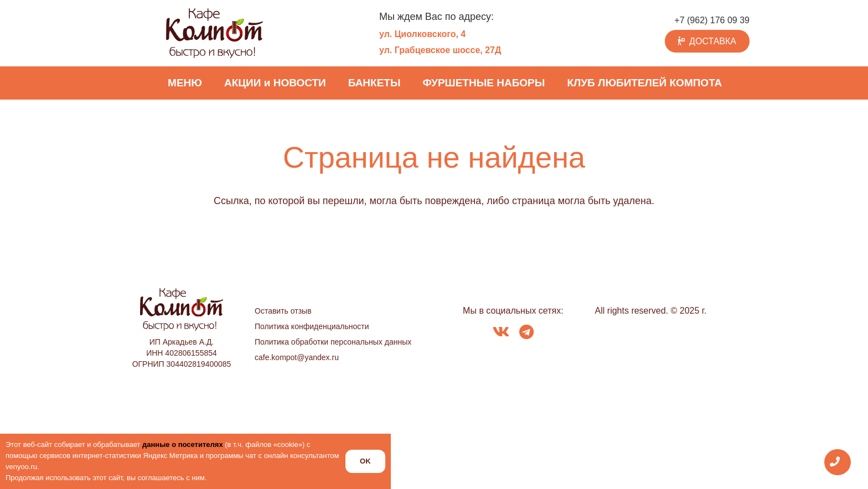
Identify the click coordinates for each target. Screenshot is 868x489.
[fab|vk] (501, 333)
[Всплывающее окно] (838, 462)
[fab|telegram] (526, 333)
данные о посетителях (183, 444)
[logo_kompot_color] (215, 33)
